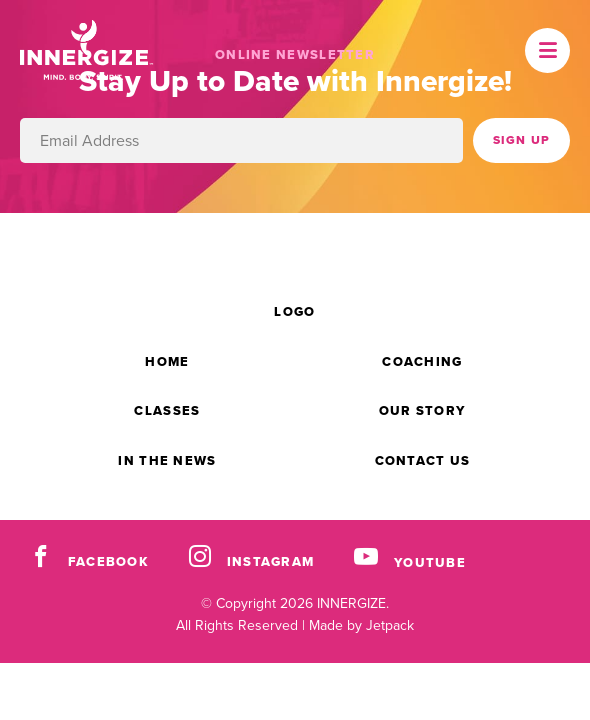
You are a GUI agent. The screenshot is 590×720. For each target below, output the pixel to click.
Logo (294, 311)
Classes (167, 410)
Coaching (422, 361)
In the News (167, 460)
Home (167, 361)
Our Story (423, 410)
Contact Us (423, 460)
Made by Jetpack (361, 625)
